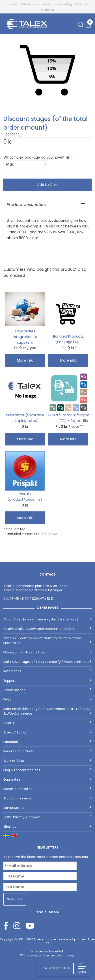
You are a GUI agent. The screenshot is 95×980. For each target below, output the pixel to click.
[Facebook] (8, 926)
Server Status (47, 808)
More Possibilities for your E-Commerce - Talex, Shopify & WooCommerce (47, 711)
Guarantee (47, 779)
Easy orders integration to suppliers (25, 337)
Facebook (47, 742)
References (47, 671)
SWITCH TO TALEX (56, 968)
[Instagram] (19, 926)
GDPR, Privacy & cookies (47, 817)
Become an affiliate (47, 751)
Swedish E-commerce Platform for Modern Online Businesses (47, 641)
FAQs (47, 699)
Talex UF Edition (47, 732)
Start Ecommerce (47, 798)
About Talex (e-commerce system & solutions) (47, 619)
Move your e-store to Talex (47, 652)
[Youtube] (30, 926)
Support (47, 681)
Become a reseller (47, 789)
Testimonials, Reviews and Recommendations (47, 629)
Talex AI (47, 723)
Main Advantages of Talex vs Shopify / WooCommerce (47, 662)
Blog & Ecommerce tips (47, 770)
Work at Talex (47, 761)
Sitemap (47, 827)
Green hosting (47, 690)
